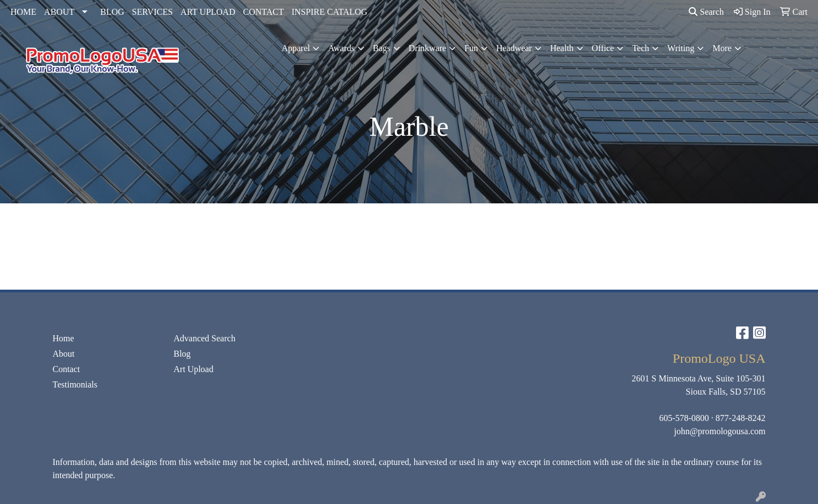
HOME (23, 12)
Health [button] (562, 48)
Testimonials (75, 384)
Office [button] (603, 48)
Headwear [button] (514, 48)
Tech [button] (641, 48)
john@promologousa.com (720, 431)
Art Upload (194, 369)
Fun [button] (471, 48)
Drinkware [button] (427, 48)
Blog (182, 354)
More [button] (722, 48)
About (64, 354)
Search (706, 12)
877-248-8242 (741, 418)
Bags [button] (382, 48)
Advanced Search (205, 338)
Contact (67, 369)
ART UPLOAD (208, 12)
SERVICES (152, 12)
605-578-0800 (684, 418)
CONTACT (263, 12)
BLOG (112, 12)
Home (64, 338)
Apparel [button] (296, 48)
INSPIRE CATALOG (330, 12)
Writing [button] (681, 48)
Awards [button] (341, 48)
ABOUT (59, 12)
